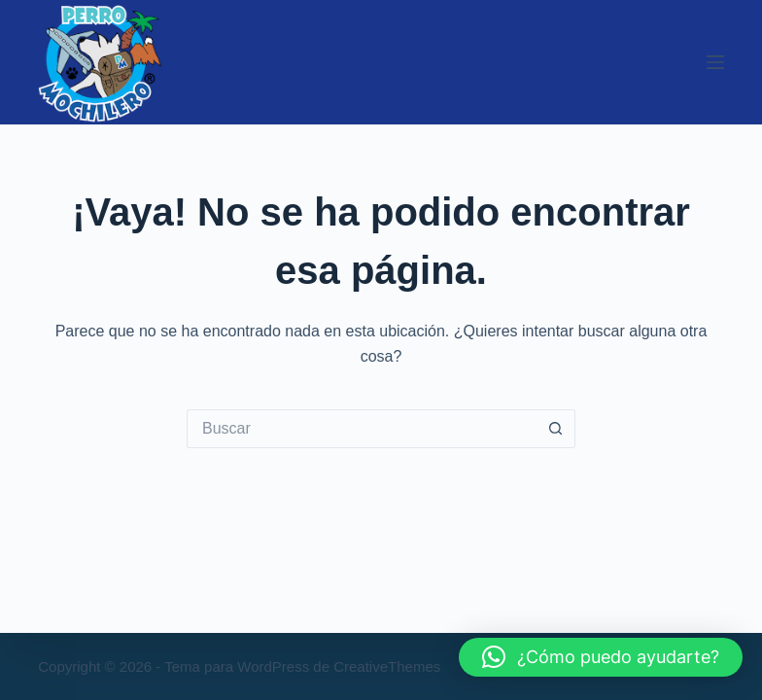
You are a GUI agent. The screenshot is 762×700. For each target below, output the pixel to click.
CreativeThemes (387, 666)
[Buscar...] (362, 429)
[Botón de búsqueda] (556, 429)
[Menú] (715, 62)
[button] (601, 657)
